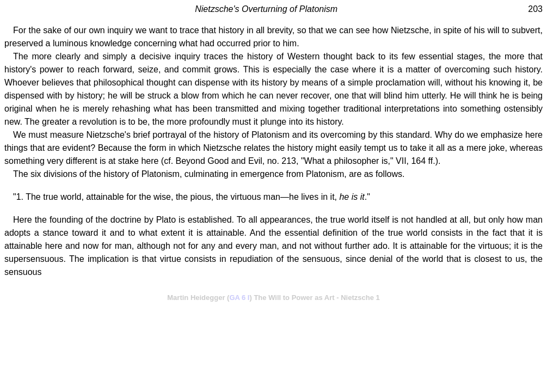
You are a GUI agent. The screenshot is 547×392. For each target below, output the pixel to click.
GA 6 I (239, 298)
